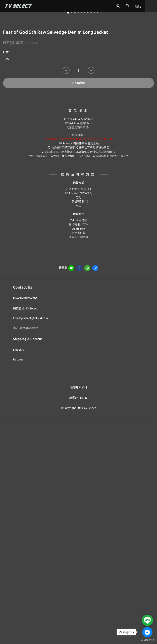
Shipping (19, 350)
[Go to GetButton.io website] (147, 640)
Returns (18, 359)
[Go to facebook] (147, 632)
